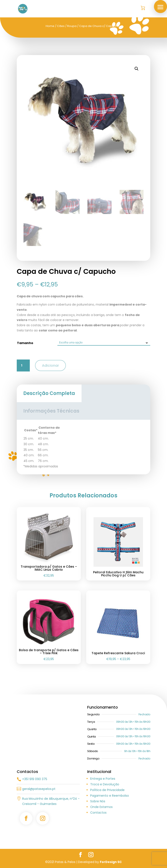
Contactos (98, 813)
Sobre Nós (98, 801)
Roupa (72, 26)
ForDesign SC (111, 862)
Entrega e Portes (103, 779)
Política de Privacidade (107, 790)
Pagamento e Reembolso (110, 796)
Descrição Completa (49, 393)
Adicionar (50, 365)
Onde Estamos (101, 807)
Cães (61, 26)
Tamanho (25, 343)
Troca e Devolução (105, 784)
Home (50, 26)
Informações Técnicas (51, 411)
